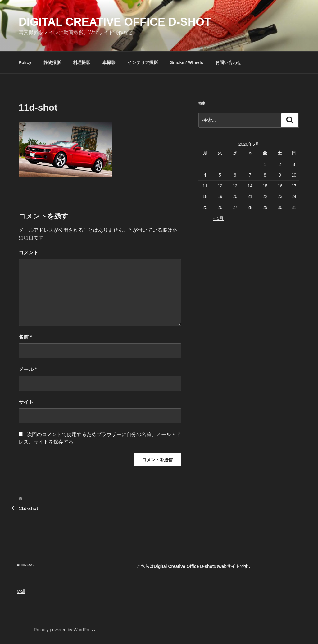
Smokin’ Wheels (187, 62)
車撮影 (109, 62)
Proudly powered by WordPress (64, 630)
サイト (26, 402)
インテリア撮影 (143, 62)
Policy (25, 62)
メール (28, 369)
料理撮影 (82, 62)
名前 (25, 337)
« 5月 (218, 218)
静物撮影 (52, 62)
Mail (21, 591)
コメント (29, 253)
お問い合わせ (228, 62)
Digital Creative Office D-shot (115, 22)
